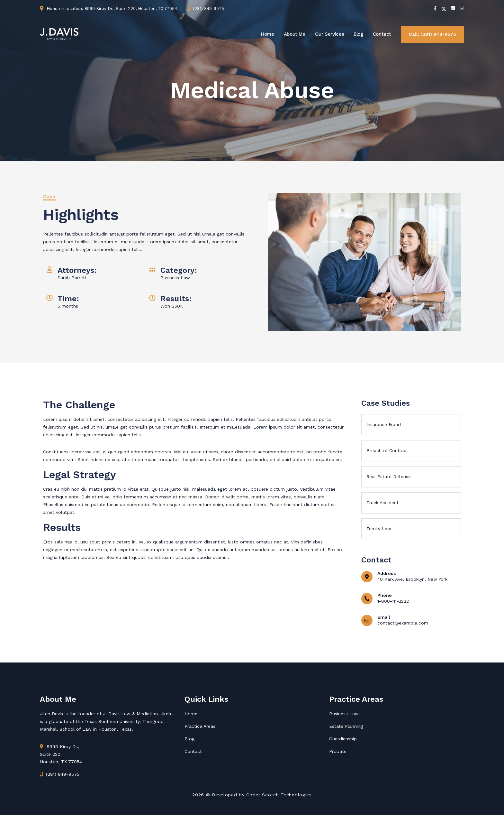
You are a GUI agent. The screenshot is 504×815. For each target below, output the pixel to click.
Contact (382, 34)
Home (268, 34)
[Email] (462, 8)
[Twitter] (444, 8)
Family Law (379, 529)
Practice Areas (200, 726)
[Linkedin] (453, 8)
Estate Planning (346, 726)
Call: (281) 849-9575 (432, 34)
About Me (295, 34)
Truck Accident (382, 503)
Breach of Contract (387, 450)
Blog (358, 34)
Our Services (330, 34)
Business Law (344, 714)
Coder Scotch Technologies (279, 795)
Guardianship (343, 739)
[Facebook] (435, 8)
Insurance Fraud (384, 424)
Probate (338, 751)
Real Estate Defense (389, 477)
